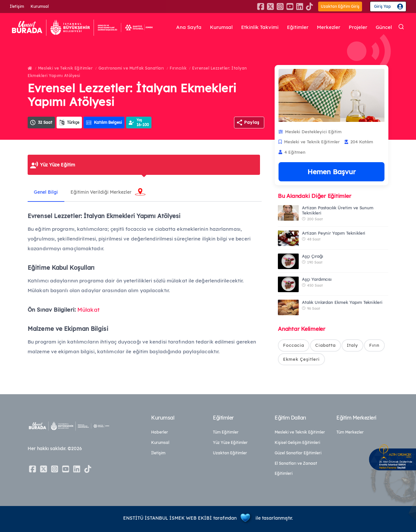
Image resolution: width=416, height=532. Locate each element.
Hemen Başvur (331, 172)
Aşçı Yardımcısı (317, 279)
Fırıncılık (178, 68)
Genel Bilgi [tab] (46, 192)
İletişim (17, 6)
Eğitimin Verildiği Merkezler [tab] (102, 192)
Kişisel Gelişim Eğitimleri (297, 442)
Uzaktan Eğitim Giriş (340, 6)
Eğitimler (298, 27)
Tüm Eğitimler (226, 432)
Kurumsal (40, 6)
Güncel (384, 27)
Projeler (358, 27)
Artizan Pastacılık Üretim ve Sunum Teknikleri (338, 210)
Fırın (374, 345)
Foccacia (294, 345)
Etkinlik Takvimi (260, 27)
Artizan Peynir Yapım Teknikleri (334, 233)
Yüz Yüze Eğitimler (230, 442)
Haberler (160, 432)
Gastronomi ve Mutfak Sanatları (131, 68)
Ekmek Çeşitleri (301, 359)
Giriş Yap (383, 6)
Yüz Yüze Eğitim (58, 165)
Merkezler (329, 27)
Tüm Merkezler (350, 432)
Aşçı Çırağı (312, 256)
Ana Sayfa (189, 27)
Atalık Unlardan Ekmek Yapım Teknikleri (342, 302)
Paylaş (252, 122)
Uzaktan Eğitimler (230, 453)
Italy (352, 345)
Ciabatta (325, 345)
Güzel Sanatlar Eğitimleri (298, 453)
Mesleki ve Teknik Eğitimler (65, 68)
